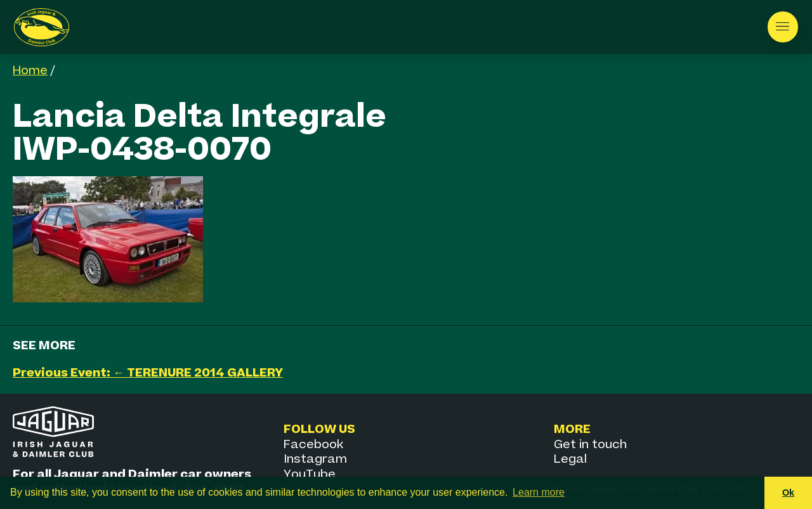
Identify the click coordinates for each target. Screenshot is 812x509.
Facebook (313, 445)
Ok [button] (788, 493)
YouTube (310, 474)
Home (30, 71)
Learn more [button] (539, 492)
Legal (570, 459)
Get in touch (590, 445)
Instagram (315, 459)
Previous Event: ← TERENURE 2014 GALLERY (148, 373)
